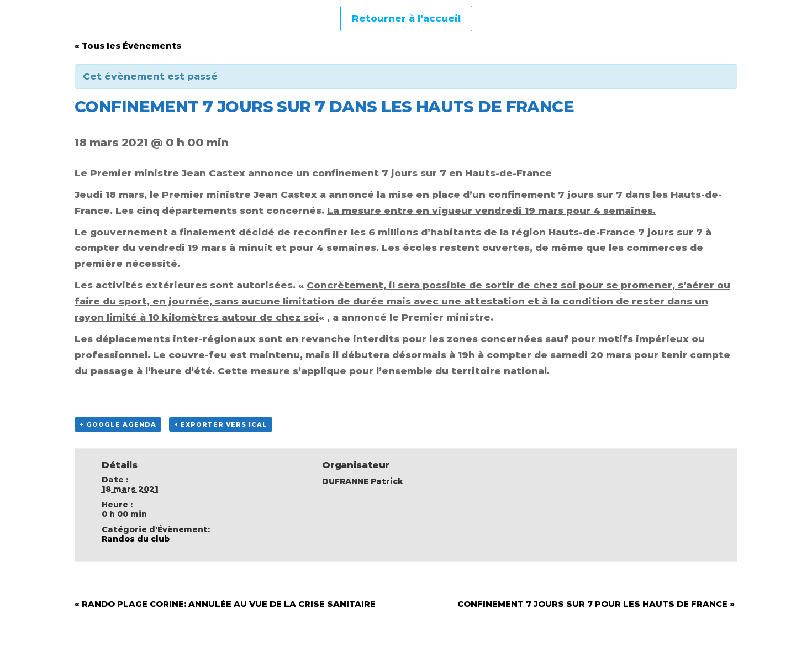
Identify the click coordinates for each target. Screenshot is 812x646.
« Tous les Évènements (128, 46)
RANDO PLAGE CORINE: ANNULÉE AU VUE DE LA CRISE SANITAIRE (225, 604)
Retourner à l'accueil (406, 18)
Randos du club (136, 539)
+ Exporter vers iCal (221, 424)
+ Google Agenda (118, 424)
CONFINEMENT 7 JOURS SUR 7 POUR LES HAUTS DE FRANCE (596, 604)
